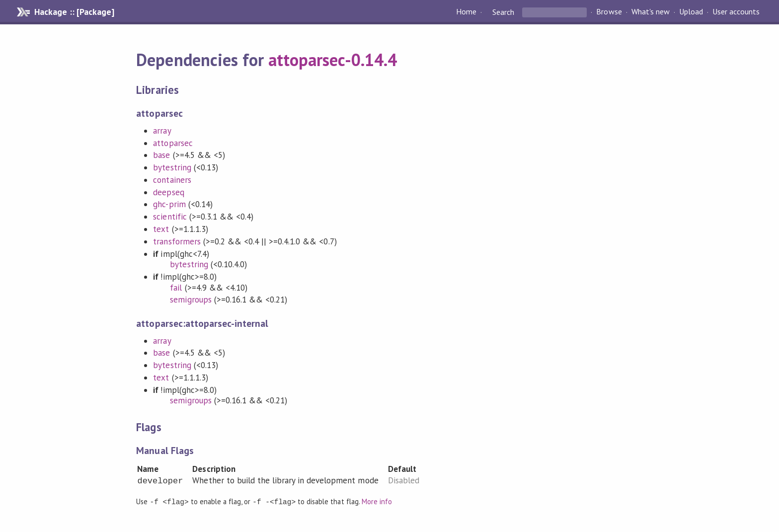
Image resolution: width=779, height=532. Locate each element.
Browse (609, 12)
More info (377, 501)
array (162, 131)
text (161, 229)
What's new (651, 12)
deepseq (168, 192)
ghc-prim (169, 204)
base (161, 155)
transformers (177, 241)
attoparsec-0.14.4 (333, 60)
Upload (691, 12)
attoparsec (173, 143)
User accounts (736, 12)
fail (176, 288)
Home (466, 12)
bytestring (172, 167)
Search (503, 12)
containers (172, 180)
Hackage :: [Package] (74, 12)
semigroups (191, 300)
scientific (170, 217)
